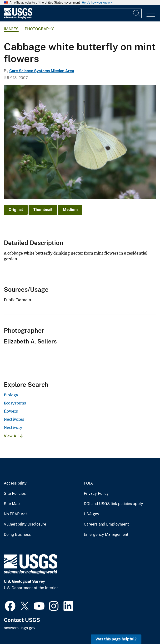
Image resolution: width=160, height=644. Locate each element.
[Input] (111, 13)
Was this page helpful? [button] (116, 639)
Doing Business (17, 535)
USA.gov (91, 514)
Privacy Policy (96, 494)
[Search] (137, 13)
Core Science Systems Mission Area (42, 71)
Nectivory (13, 427)
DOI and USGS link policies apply (113, 504)
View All (13, 436)
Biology (11, 395)
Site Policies (15, 494)
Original (16, 210)
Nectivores (14, 419)
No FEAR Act (15, 514)
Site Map (12, 504)
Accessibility (15, 483)
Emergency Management (106, 535)
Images (11, 29)
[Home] (18, 18)
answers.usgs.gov (20, 628)
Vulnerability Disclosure (25, 524)
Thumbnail (43, 210)
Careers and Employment (106, 524)
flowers (11, 411)
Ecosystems (15, 403)
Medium (70, 210)
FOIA (88, 483)
